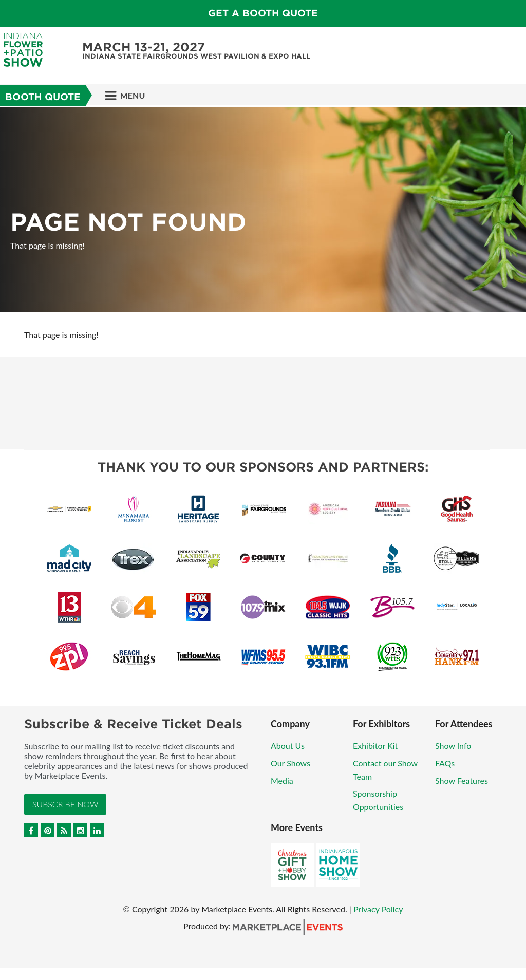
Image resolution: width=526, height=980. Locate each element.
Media (282, 780)
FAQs (445, 763)
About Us (288, 746)
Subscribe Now (65, 804)
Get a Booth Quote (263, 13)
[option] (263, 210)
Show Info (453, 746)
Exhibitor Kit (375, 746)
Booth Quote (43, 97)
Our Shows (290, 763)
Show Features (462, 780)
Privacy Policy (378, 909)
